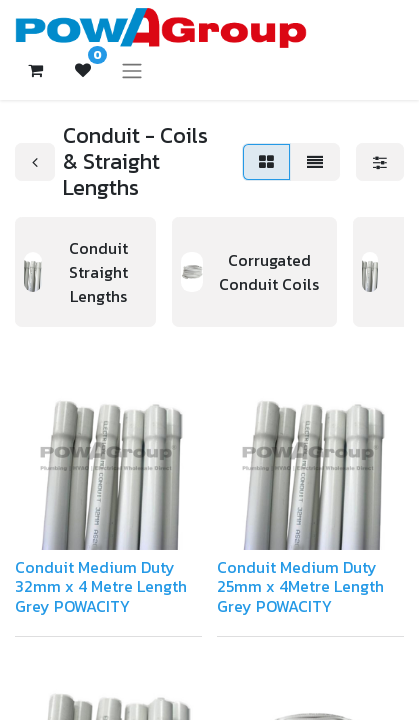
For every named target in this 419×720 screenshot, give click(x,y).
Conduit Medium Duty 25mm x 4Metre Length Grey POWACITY (300, 586)
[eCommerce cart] (35, 70)
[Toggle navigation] (132, 70)
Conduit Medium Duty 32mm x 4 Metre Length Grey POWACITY (101, 586)
